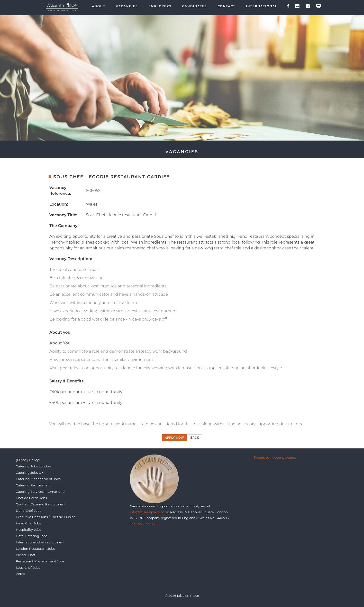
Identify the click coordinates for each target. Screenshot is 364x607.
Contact (226, 6)
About (99, 6)
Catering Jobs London (33, 466)
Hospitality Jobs (28, 530)
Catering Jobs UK (30, 473)
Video (20, 574)
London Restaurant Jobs (35, 549)
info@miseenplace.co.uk (149, 512)
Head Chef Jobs (28, 523)
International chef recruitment (40, 542)
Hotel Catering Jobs (32, 536)
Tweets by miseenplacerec (275, 457)
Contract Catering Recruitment (41, 504)
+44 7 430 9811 (147, 524)
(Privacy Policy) (28, 460)
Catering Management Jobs (38, 479)
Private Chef (26, 555)
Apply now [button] (175, 438)
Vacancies (127, 6)
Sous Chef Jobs (28, 568)
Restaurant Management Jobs (40, 561)
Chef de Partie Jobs (31, 498)
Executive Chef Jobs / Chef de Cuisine (46, 517)
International (262, 6)
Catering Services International (41, 492)
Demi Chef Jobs (28, 511)
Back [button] (195, 438)
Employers (160, 6)
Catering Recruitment (33, 485)
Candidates (195, 6)
